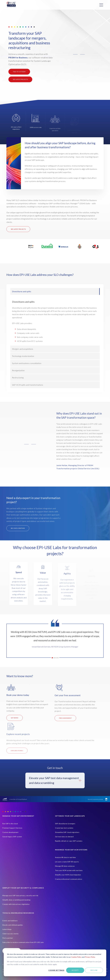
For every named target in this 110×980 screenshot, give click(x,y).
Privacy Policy (90, 957)
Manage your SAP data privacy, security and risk (20, 896)
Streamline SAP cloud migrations (67, 832)
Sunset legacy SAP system (12, 837)
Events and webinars (10, 921)
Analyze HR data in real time (65, 857)
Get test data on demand (64, 837)
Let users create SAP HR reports (67, 862)
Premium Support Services (12, 828)
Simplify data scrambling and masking (16, 900)
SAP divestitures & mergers (65, 824)
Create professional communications (69, 879)
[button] (79, 54)
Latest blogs (7, 929)
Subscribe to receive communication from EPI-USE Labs (23, 942)
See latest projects (20, 79)
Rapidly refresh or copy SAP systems (69, 841)
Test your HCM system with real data (69, 870)
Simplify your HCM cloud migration (68, 875)
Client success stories (10, 934)
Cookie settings (56, 970)
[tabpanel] (55, 640)
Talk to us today (19, 72)
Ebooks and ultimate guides (13, 925)
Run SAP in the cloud (10, 824)
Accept (75, 970)
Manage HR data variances (65, 866)
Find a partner (8, 938)
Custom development (10, 832)
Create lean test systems (64, 828)
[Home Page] (11, 5)
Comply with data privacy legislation (16, 904)
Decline (94, 970)
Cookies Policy (76, 957)
